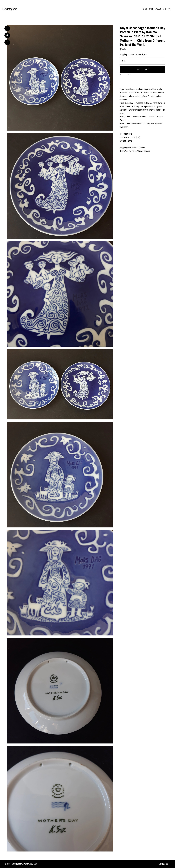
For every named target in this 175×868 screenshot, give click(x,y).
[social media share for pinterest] (7, 43)
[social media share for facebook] (7, 28)
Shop (145, 9)
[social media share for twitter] (7, 36)
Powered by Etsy (30, 864)
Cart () (167, 9)
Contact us (163, 864)
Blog (151, 9)
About (158, 9)
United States (135, 54)
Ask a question (125, 75)
